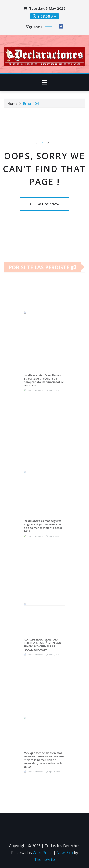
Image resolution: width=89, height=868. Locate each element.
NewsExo (65, 853)
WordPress (43, 853)
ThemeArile (44, 859)
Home (12, 105)
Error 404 (31, 105)
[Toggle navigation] (44, 83)
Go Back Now (44, 204)
